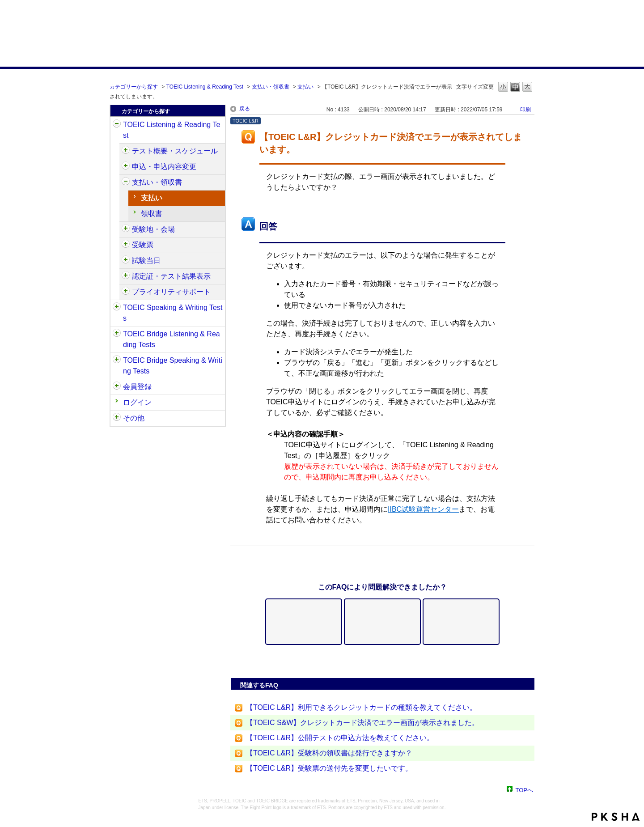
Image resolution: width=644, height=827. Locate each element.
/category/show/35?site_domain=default (117, 418)
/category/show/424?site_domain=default (126, 182)
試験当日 (146, 261)
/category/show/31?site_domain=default (117, 125)
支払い (305, 87)
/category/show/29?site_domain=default (117, 387)
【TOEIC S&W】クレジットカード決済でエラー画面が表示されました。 (363, 723)
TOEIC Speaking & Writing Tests (173, 313)
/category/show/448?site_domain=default (126, 292)
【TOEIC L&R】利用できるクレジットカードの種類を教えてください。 (361, 707)
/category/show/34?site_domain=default (117, 360)
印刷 (525, 110)
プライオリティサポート (171, 292)
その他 (134, 418)
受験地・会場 (153, 229)
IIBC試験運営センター (423, 509)
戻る (245, 109)
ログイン (137, 402)
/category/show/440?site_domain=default (126, 276)
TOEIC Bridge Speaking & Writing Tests (173, 366)
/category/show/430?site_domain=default (126, 245)
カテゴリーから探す (134, 87)
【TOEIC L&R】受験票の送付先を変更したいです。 (329, 768)
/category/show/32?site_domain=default (117, 308)
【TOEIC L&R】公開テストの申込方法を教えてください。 (340, 738)
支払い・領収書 (271, 87)
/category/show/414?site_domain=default (126, 167)
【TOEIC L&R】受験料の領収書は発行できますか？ (329, 753)
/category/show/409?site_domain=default (126, 151)
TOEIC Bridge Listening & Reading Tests (172, 339)
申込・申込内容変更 (164, 167)
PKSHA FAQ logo (616, 817)
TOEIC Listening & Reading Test (205, 87)
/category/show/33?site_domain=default (117, 334)
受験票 (143, 245)
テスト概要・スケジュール (175, 151)
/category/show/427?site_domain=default (126, 229)
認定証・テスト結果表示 (171, 276)
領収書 (152, 214)
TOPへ (525, 790)
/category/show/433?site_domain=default (126, 261)
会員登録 (137, 387)
